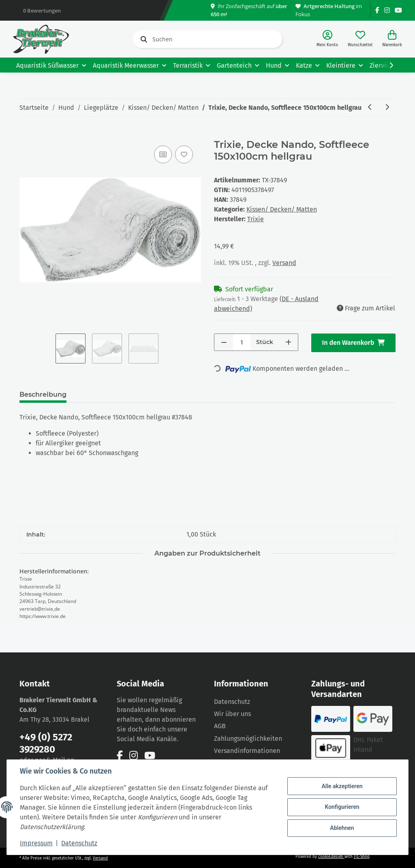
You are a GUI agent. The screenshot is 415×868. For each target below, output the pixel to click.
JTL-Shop (362, 857)
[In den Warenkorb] (26, 135)
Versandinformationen (247, 751)
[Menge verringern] (224, 342)
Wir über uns (232, 714)
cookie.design (331, 857)
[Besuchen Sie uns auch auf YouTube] (398, 10)
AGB (220, 726)
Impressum (36, 843)
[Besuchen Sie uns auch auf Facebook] (377, 10)
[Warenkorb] (392, 39)
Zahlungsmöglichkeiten (248, 739)
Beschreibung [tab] (43, 394)
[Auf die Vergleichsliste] (163, 154)
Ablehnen (342, 828)
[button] (327, 39)
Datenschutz (232, 702)
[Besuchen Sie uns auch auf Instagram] (387, 10)
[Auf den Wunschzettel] (184, 154)
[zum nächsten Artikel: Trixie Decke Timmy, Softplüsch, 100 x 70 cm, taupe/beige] (387, 108)
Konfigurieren (342, 807)
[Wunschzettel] (360, 39)
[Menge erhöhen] (288, 342)
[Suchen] (207, 39)
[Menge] (242, 342)
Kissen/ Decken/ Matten (282, 209)
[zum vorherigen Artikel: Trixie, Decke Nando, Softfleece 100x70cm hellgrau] (370, 108)
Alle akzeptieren (342, 786)
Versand (284, 263)
